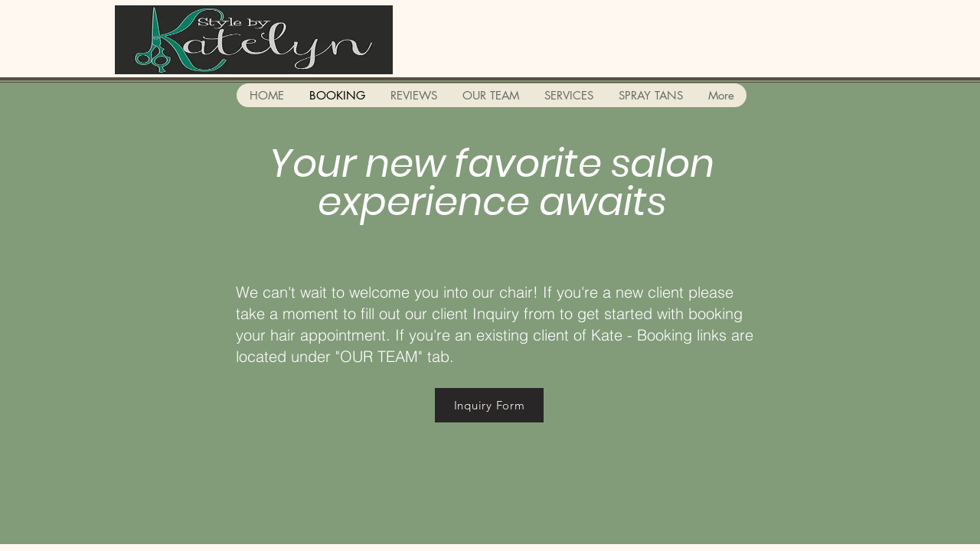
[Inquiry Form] (489, 405)
